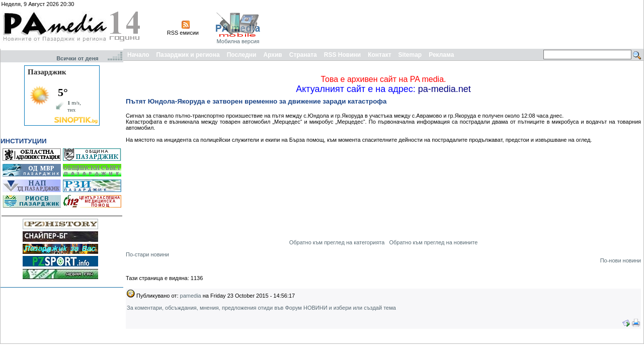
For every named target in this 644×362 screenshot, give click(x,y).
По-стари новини (147, 254)
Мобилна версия (238, 41)
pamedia (191, 296)
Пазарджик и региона (188, 55)
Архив (272, 55)
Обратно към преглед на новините (433, 242)
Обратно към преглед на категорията (337, 242)
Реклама (441, 55)
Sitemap (410, 55)
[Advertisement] (459, 24)
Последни (242, 55)
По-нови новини (621, 260)
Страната (303, 55)
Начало (138, 55)
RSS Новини (342, 55)
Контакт (379, 55)
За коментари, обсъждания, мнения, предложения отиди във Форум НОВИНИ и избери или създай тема (261, 308)
